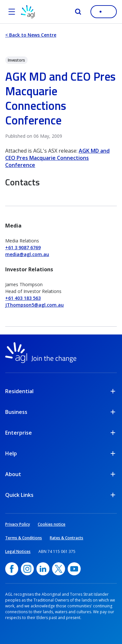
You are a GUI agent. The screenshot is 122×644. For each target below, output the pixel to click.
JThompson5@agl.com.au (34, 305)
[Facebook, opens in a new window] (12, 569)
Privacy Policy (18, 524)
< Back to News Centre (31, 35)
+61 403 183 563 (23, 298)
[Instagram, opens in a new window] (27, 569)
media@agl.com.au (27, 254)
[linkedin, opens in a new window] (43, 569)
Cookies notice (52, 524)
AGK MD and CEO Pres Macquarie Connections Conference (57, 158)
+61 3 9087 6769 (23, 247)
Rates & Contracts (67, 538)
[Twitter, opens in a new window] (59, 569)
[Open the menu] (12, 12)
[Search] (78, 12)
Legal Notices (18, 551)
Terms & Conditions (24, 538)
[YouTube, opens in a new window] (74, 569)
